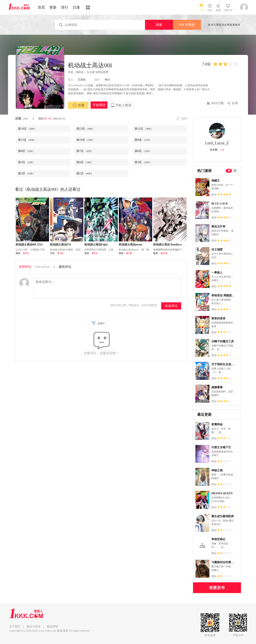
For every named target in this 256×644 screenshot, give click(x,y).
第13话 (86, 129)
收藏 (78, 105)
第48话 (164, 253)
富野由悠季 (102, 72)
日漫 (76, 7)
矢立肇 (91, 72)
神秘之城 (217, 470)
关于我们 (15, 627)
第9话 (143, 140)
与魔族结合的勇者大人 (225, 562)
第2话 (26, 173)
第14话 (48, 119)
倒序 (184, 119)
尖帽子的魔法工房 (223, 341)
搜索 (159, 25)
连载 (22, 118)
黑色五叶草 (218, 227)
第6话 (143, 151)
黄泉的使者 (218, 318)
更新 (53, 7)
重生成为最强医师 (223, 516)
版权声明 (52, 627)
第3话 (143, 162)
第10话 (86, 140)
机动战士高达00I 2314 (29, 245)
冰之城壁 (217, 250)
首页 (41, 7)
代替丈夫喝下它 (221, 447)
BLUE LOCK (220, 204)
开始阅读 (99, 105)
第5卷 (129, 253)
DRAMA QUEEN (222, 493)
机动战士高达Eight (96, 245)
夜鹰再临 (217, 424)
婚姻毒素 (217, 387)
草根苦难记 (218, 539)
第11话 (27, 140)
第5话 (26, 162)
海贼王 (216, 181)
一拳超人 (217, 272)
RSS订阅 (218, 103)
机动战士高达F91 (61, 245)
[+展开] (148, 93)
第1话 (85, 173)
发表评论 (171, 306)
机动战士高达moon (130, 245)
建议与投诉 (34, 627)
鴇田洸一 (81, 72)
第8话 (26, 151)
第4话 (85, 162)
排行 (65, 7)
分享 (235, 103)
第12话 (144, 129)
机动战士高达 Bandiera (167, 245)
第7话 (85, 151)
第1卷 (60, 253)
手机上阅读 (123, 105)
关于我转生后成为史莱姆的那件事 (232, 364)
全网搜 (187, 25)
